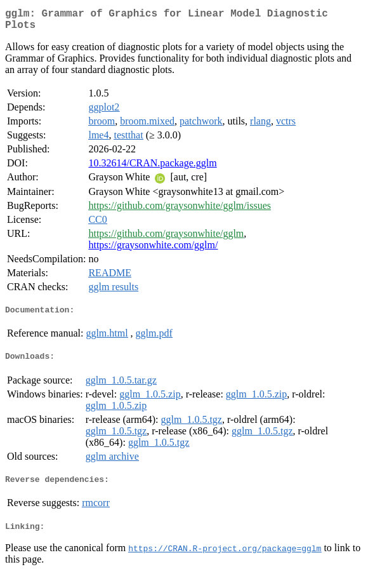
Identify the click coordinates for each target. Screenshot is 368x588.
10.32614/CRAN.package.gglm (152, 168)
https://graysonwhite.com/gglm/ (153, 250)
